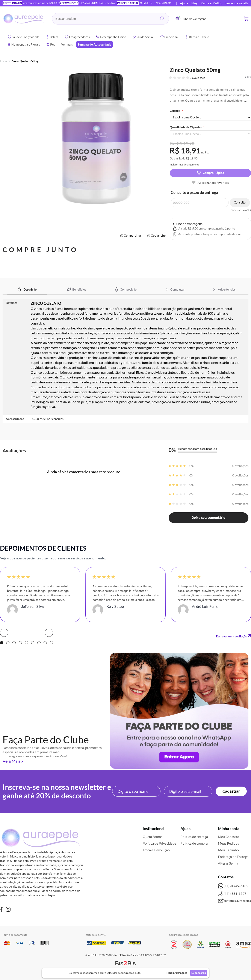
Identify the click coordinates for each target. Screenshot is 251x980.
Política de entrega (194, 837)
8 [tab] (45, 643)
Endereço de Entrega (233, 857)
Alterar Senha (228, 863)
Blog (194, 3)
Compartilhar (133, 235)
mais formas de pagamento (185, 165)
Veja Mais (12, 761)
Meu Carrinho (228, 850)
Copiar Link (159, 235)
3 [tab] (14, 643)
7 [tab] (39, 643)
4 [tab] (20, 643)
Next (49, 633)
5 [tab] (26, 643)
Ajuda (184, 3)
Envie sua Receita (237, 3)
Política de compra (194, 843)
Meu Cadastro (229, 837)
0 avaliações (197, 78)
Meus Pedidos (228, 843)
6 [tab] (33, 643)
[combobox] (110, 19)
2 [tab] (8, 643)
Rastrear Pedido (212, 3)
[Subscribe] (231, 791)
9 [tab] (51, 643)
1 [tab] (2, 643)
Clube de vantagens (191, 19)
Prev (4, 633)
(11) (233, 886)
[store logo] (24, 19)
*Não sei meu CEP (241, 210)
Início (3, 61)
